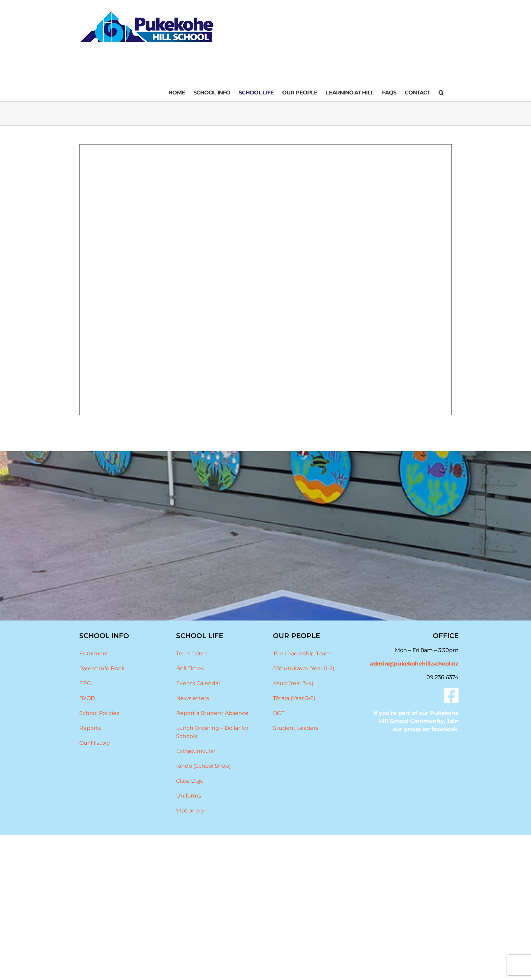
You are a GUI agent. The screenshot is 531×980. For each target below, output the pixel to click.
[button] (441, 93)
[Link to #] (451, 695)
